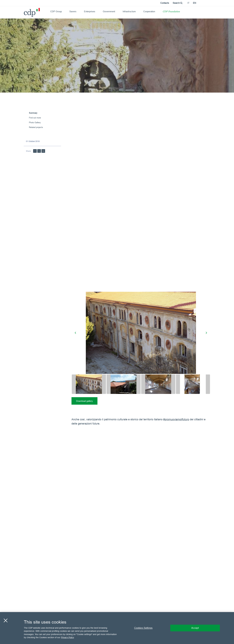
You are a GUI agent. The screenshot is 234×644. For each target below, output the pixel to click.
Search (178, 3)
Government (109, 11)
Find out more (35, 118)
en (195, 3)
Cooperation (149, 11)
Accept (195, 628)
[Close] (6, 620)
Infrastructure (129, 11)
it (188, 3)
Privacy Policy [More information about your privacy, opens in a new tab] (68, 637)
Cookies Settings (143, 628)
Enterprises (90, 11)
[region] (117, 628)
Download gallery (84, 401)
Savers (73, 11)
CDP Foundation (171, 12)
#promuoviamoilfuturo (176, 419)
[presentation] (76, 333)
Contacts (165, 3)
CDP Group (56, 11)
